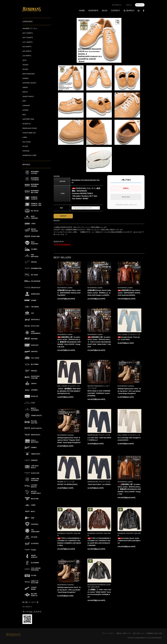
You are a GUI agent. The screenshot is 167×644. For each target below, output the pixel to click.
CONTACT (116, 11)
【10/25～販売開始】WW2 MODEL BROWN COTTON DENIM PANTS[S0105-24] (69, 392)
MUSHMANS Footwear (126, 386)
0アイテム (140, 5)
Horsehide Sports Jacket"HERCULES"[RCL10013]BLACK (129, 541)
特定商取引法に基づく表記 (154, 633)
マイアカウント (117, 5)
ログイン (129, 5)
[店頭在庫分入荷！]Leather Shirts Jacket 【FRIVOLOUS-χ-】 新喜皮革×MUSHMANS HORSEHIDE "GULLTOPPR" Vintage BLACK (69, 342)
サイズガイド (27, 607)
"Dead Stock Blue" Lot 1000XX (99, 485)
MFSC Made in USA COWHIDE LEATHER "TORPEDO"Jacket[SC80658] (99, 394)
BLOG (105, 11)
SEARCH (129, 11)
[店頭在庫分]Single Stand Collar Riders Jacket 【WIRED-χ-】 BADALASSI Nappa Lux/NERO (99, 293)
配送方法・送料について (124, 633)
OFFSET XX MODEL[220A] (67, 485)
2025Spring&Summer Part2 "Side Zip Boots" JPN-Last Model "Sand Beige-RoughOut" (69, 590)
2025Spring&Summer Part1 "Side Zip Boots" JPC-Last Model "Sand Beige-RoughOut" (129, 392)
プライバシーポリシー (108, 633)
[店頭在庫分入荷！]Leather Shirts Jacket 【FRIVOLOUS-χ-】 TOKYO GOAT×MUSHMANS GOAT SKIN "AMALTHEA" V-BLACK (99, 342)
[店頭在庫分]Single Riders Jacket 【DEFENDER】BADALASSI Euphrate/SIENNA (129, 293)
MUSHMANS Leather (65, 288)
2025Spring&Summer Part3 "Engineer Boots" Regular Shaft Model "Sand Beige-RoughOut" (69, 441)
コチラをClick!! (62, 245)
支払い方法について (139, 633)
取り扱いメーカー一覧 (30, 602)
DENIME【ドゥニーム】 (66, 482)
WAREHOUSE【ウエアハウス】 (99, 435)
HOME (82, 11)
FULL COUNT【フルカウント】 (129, 335)
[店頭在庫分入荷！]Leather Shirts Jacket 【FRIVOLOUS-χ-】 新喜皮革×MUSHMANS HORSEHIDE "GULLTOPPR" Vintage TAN (129, 490)
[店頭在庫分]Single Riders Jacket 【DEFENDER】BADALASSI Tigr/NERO (69, 293)
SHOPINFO (93, 11)
